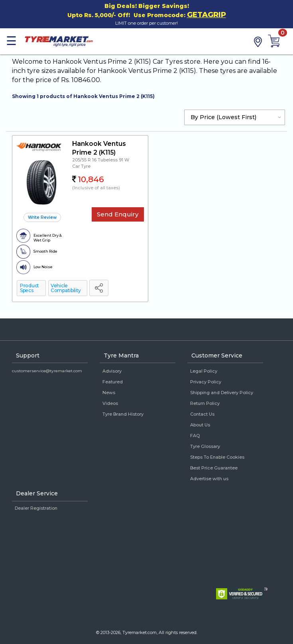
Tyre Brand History (123, 414)
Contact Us (202, 414)
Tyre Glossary (205, 446)
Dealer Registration (36, 508)
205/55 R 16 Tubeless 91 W (101, 160)
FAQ (195, 436)
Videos (110, 403)
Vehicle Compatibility (66, 288)
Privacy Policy (206, 382)
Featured (113, 382)
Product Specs (29, 288)
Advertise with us (209, 479)
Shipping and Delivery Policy (222, 393)
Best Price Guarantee (214, 468)
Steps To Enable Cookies (217, 457)
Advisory (112, 371)
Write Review (42, 217)
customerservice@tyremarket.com (47, 371)
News (109, 393)
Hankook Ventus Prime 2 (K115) (99, 148)
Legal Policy (204, 371)
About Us (200, 425)
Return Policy (205, 403)
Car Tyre (81, 166)
